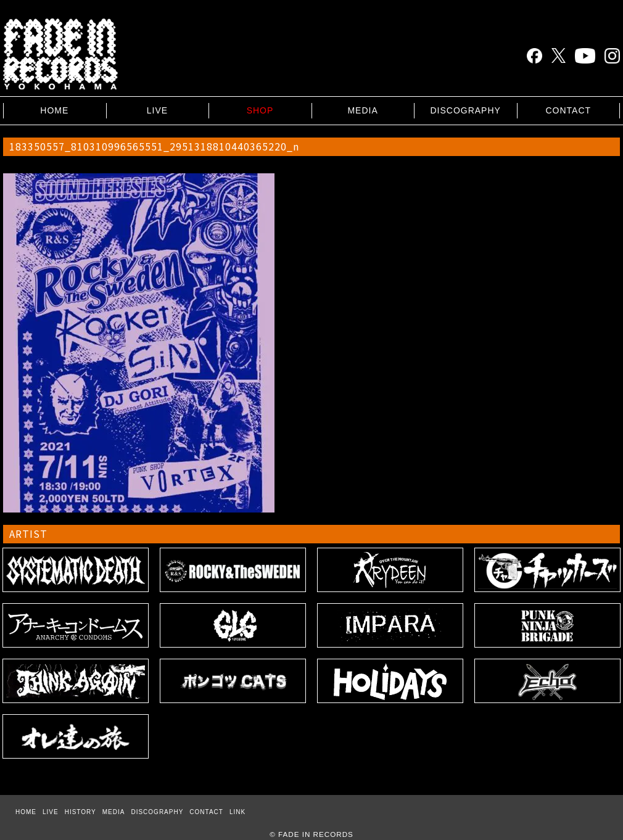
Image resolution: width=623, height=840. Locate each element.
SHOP (260, 110)
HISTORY (80, 812)
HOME (54, 110)
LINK (237, 812)
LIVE (157, 110)
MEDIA (362, 110)
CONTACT (568, 110)
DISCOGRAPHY (465, 110)
